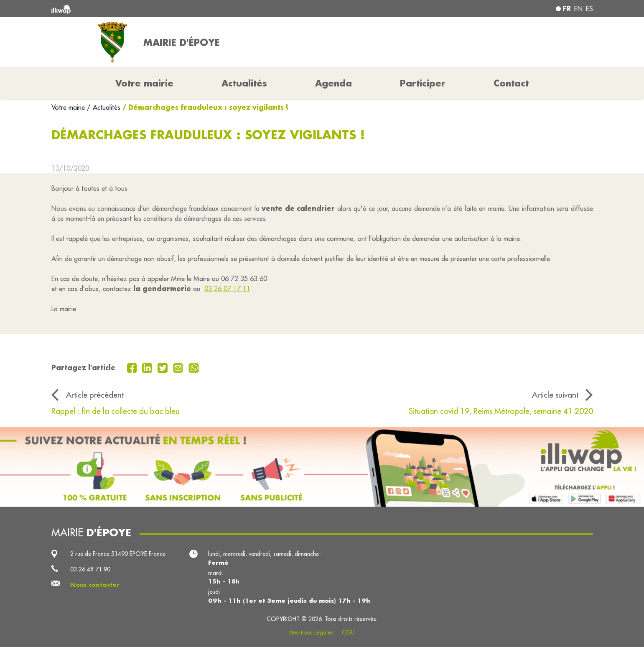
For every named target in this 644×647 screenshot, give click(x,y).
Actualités (244, 83)
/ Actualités (104, 107)
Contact (511, 83)
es (589, 9)
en (578, 9)
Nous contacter (95, 585)
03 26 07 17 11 (227, 289)
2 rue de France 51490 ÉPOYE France (118, 554)
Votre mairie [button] (144, 83)
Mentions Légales (311, 632)
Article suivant (555, 395)
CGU (348, 632)
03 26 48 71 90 (90, 569)
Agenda (333, 83)
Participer (423, 83)
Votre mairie (69, 107)
